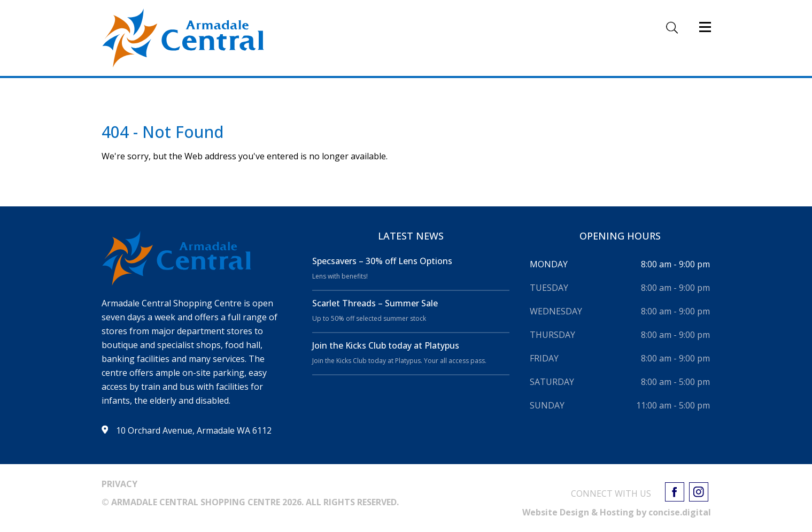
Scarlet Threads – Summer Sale (375, 303)
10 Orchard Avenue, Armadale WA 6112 (194, 430)
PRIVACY (119, 484)
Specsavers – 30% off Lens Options (382, 261)
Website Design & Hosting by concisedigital (617, 512)
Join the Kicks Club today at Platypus (386, 345)
